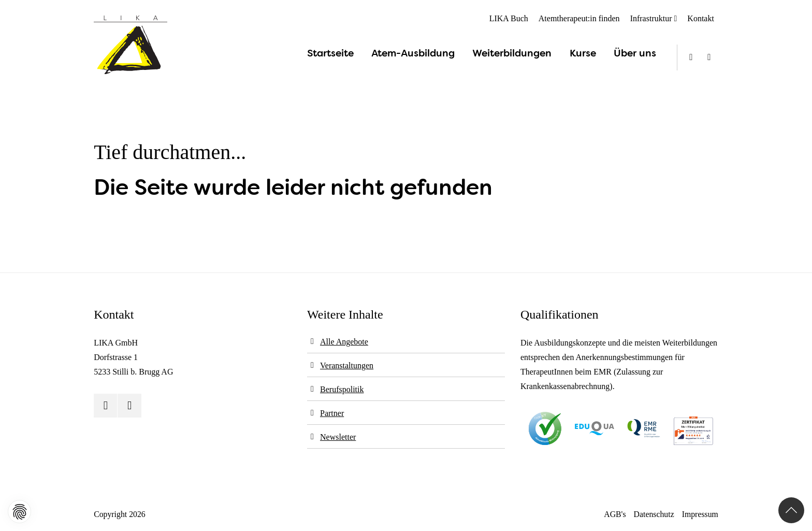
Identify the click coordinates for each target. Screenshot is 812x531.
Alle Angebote (344, 342)
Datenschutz (654, 514)
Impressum (700, 514)
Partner (332, 413)
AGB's (615, 514)
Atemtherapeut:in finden (579, 18)
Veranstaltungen (347, 365)
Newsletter (338, 437)
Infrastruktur (651, 18)
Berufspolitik (342, 389)
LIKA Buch (509, 18)
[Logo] (130, 45)
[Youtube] (691, 58)
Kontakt (701, 18)
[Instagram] (709, 58)
